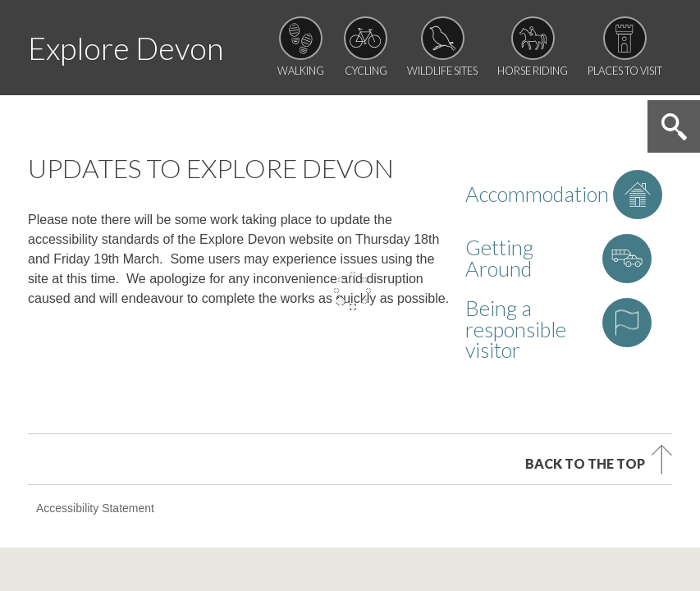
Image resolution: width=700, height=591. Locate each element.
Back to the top (585, 368)
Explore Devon (126, 48)
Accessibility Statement (95, 413)
